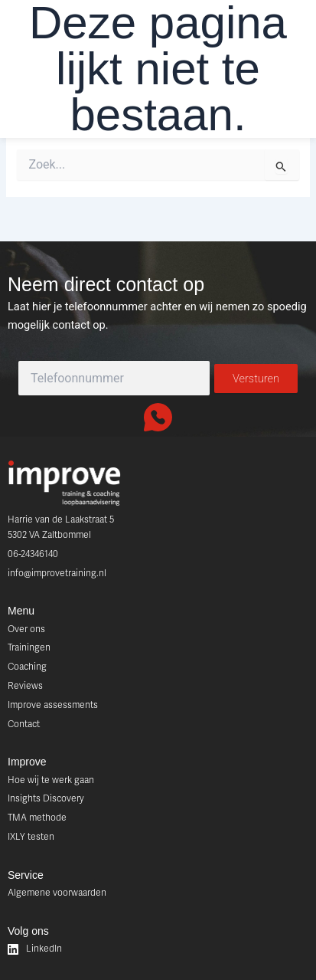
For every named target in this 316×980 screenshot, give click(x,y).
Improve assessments (53, 705)
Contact (24, 724)
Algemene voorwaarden (57, 893)
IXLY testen (31, 837)
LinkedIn (35, 949)
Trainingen (29, 647)
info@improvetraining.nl (57, 573)
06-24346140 (33, 554)
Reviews (25, 686)
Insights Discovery (46, 798)
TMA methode (37, 818)
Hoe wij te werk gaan (51, 780)
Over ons (26, 629)
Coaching (27, 667)
